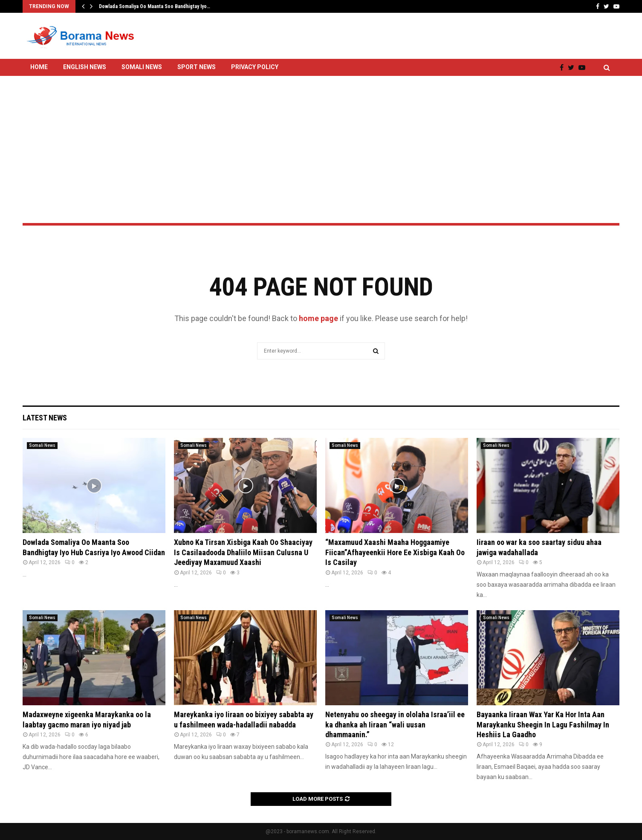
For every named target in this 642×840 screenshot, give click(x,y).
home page (318, 318)
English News (85, 67)
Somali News (142, 67)
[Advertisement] (321, 127)
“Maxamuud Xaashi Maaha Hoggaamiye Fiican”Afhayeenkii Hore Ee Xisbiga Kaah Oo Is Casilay (395, 552)
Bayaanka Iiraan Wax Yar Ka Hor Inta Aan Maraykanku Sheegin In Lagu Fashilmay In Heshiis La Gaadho (543, 724)
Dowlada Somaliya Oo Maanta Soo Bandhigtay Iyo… (155, 6)
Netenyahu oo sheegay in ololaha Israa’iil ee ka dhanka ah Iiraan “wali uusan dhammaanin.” (395, 724)
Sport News (197, 67)
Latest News (45, 418)
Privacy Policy (255, 67)
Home (39, 67)
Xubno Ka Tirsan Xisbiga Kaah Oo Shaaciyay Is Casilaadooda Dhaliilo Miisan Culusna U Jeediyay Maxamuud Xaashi (243, 552)
